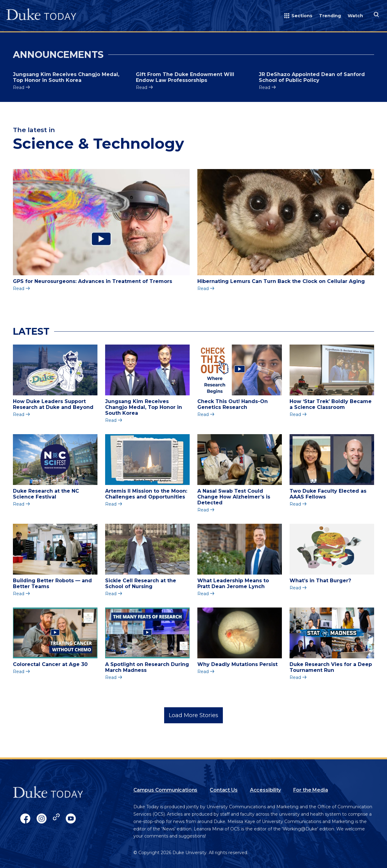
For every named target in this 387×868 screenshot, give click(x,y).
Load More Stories (193, 715)
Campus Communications (166, 790)
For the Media (311, 790)
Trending (330, 16)
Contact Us (223, 790)
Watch (355, 16)
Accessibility (265, 790)
